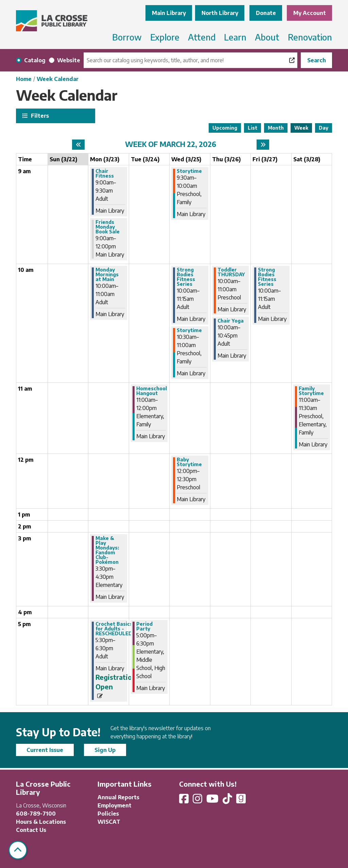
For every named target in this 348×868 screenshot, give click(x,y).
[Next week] (263, 145)
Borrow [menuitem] (127, 37)
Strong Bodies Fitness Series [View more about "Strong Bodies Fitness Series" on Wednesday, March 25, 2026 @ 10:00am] (186, 277)
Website (69, 60)
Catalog (35, 60)
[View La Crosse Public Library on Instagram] (198, 801)
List (253, 128)
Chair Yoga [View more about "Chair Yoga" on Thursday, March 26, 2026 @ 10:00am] (231, 321)
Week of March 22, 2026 (171, 144)
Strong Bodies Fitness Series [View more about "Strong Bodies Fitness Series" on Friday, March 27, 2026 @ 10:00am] (267, 277)
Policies (108, 814)
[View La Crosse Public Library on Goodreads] (241, 801)
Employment (115, 805)
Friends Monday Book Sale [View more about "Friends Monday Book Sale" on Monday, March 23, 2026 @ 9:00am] (108, 227)
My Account (310, 13)
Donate (266, 13)
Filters (39, 116)
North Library (220, 13)
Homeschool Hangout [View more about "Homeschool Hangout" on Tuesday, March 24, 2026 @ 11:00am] (152, 391)
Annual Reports (118, 797)
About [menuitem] (267, 37)
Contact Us (31, 830)
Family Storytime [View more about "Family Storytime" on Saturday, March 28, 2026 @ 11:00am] (311, 391)
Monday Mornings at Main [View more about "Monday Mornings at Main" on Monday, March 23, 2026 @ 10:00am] (107, 275)
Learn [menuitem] (235, 37)
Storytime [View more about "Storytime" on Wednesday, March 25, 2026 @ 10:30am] (189, 330)
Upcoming (225, 128)
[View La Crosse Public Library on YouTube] (213, 801)
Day (324, 128)
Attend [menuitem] (202, 37)
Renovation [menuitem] (310, 37)
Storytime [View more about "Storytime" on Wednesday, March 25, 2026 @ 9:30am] (189, 171)
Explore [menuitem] (165, 37)
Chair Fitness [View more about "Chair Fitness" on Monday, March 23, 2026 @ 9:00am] (105, 174)
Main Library (169, 13)
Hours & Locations (41, 822)
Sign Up (105, 750)
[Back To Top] (18, 850)
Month (276, 128)
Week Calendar (58, 79)
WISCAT (109, 822)
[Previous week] (78, 145)
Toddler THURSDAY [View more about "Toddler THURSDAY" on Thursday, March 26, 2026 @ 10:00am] (231, 272)
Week (301, 128)
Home (24, 79)
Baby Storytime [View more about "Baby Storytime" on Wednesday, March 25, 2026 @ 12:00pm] (189, 462)
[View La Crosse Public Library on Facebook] (185, 801)
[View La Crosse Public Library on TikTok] (228, 801)
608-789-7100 (36, 814)
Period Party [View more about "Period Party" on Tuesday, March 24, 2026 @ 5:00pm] (144, 626)
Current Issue (45, 750)
